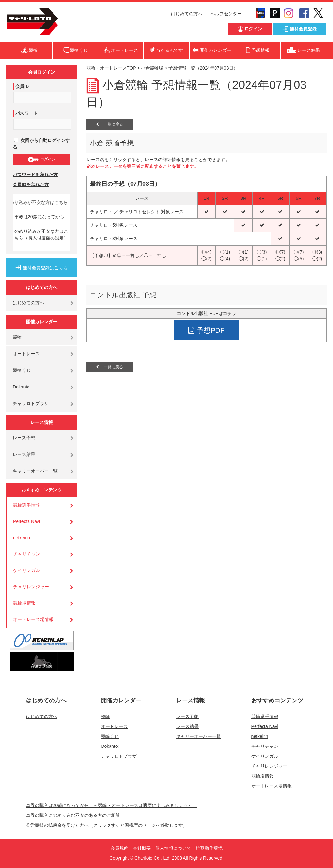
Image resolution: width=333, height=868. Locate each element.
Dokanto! (22, 387)
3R (243, 198)
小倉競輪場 (152, 68)
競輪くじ (22, 370)
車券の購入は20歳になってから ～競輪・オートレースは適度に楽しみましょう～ (111, 805)
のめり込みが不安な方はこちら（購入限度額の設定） (41, 235)
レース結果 (24, 454)
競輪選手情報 (27, 505)
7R (317, 198)
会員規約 (119, 848)
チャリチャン (27, 554)
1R (207, 198)
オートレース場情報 (33, 619)
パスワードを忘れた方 (35, 175)
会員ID (22, 86)
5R (280, 198)
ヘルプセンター (226, 14)
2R (225, 198)
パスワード (27, 113)
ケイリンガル (27, 570)
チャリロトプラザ (31, 403)
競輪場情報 (24, 603)
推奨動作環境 (209, 848)
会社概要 (142, 848)
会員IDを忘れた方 (31, 184)
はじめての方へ (187, 14)
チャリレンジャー (31, 587)
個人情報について (173, 848)
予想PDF (206, 330)
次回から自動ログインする (41, 144)
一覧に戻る (110, 124)
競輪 (17, 337)
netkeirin (22, 538)
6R (299, 198)
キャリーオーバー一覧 (35, 471)
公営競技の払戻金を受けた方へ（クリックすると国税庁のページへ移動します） (107, 825)
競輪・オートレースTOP (111, 68)
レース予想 (24, 438)
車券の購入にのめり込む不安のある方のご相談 (73, 815)
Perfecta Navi (27, 521)
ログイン (41, 160)
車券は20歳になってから (39, 217)
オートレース (26, 354)
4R (262, 198)
